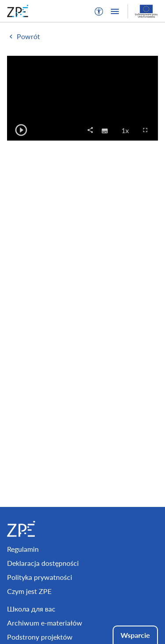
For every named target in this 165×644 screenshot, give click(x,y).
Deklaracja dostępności (43, 563)
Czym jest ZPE (29, 591)
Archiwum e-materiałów (45, 623)
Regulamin (23, 549)
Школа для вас (31, 609)
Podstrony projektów (40, 637)
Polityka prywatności (40, 577)
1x (128, 130)
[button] (99, 11)
